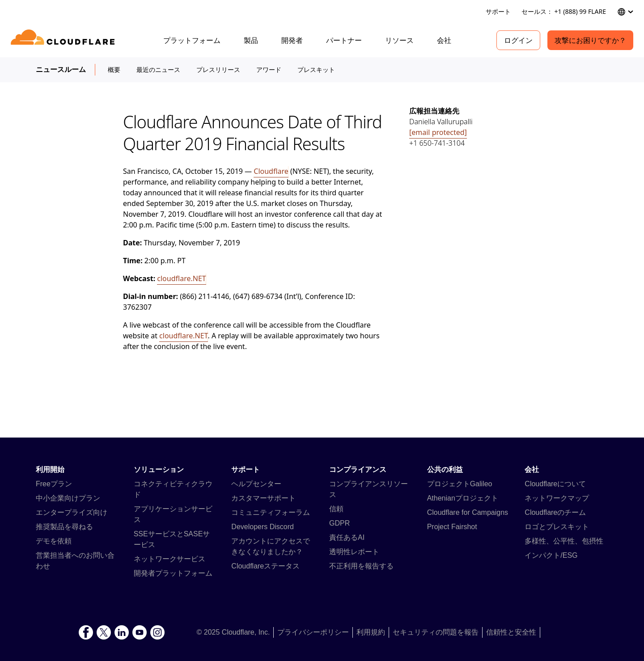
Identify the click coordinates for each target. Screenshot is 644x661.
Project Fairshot (452, 527)
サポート (498, 11)
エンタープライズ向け (72, 512)
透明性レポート (354, 552)
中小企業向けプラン (68, 498)
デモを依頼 (54, 541)
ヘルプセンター (256, 484)
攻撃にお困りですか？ (590, 40)
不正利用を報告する (361, 566)
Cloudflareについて (555, 484)
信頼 (336, 509)
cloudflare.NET (181, 278)
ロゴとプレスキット (557, 527)
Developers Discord (263, 527)
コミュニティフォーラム (271, 512)
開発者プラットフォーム (173, 573)
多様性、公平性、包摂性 (564, 541)
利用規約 (371, 632)
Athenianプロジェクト (463, 498)
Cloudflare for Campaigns (468, 512)
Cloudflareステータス (265, 566)
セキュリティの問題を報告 (436, 632)
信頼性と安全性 (511, 632)
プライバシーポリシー (313, 632)
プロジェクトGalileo (460, 484)
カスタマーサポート (263, 498)
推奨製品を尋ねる (64, 527)
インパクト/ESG (551, 555)
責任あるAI (347, 537)
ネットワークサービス (169, 559)
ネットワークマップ (557, 498)
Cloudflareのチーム (555, 512)
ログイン (518, 40)
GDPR (339, 523)
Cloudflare (271, 171)
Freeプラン (54, 484)
